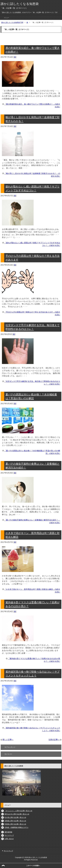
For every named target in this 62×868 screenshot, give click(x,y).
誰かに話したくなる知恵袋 (20, 4)
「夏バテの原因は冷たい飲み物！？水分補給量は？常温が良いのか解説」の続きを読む (32, 452)
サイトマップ (9, 835)
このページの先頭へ (33, 866)
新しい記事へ (8, 740)
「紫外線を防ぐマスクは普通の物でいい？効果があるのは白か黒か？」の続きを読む (34, 660)
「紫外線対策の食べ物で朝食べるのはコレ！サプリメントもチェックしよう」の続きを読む (32, 729)
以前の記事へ (54, 740)
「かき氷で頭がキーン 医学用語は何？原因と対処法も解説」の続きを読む (32, 591)
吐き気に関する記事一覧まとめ (15, 817)
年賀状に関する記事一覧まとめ (15, 824)
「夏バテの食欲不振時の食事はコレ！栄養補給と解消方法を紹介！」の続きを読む (32, 521)
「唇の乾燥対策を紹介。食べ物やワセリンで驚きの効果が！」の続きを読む (32, 105)
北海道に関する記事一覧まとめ (15, 821)
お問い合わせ (9, 839)
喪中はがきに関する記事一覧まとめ (17, 814)
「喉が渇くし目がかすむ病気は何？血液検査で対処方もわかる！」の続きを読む (32, 175)
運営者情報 (8, 832)
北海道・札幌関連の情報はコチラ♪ (16, 827)
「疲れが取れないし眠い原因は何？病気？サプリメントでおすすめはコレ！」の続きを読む (32, 244)
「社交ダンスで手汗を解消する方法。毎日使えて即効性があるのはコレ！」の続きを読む (32, 383)
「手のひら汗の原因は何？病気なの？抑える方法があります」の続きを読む (32, 313)
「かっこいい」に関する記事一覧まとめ (18, 811)
